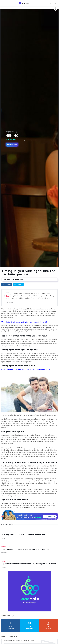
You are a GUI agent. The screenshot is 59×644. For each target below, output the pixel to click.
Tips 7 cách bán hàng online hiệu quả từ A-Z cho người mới (25, 549)
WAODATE (4, 538)
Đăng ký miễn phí (12, 145)
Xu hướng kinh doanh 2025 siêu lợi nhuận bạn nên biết (23, 535)
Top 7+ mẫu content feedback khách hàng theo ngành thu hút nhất (29, 564)
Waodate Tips (6, 532)
